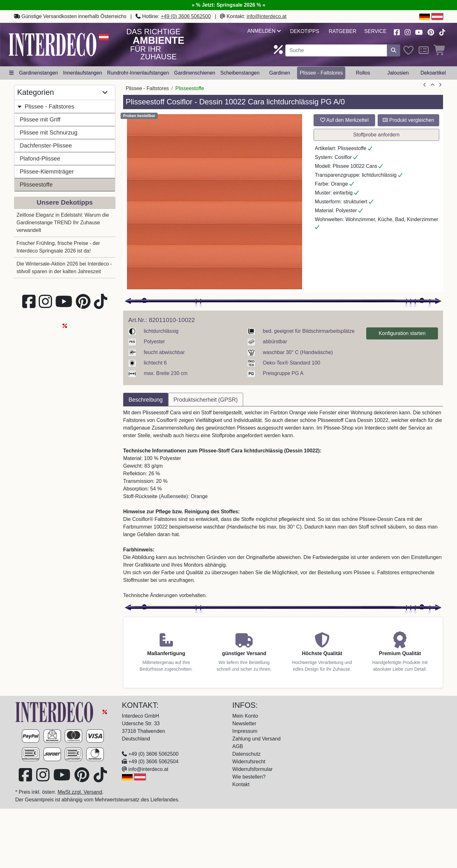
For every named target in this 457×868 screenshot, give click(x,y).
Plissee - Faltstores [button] (321, 73)
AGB (238, 746)
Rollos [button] (363, 73)
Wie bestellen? (249, 777)
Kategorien (62, 92)
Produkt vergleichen (408, 120)
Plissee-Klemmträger (47, 171)
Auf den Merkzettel (344, 120)
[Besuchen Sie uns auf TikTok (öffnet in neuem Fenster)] (442, 32)
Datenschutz (246, 754)
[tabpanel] (283, 504)
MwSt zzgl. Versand (80, 792)
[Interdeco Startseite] (53, 44)
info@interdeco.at (267, 16)
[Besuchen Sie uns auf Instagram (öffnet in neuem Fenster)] (407, 32)
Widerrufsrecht (249, 762)
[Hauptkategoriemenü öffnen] (11, 73)
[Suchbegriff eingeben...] (336, 50)
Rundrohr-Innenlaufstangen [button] (138, 73)
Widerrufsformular (252, 769)
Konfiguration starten (402, 333)
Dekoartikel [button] (433, 73)
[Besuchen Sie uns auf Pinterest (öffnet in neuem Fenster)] (431, 32)
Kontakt (241, 784)
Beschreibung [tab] (146, 400)
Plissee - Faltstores (46, 106)
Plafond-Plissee (40, 158)
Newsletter (244, 723)
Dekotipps (305, 31)
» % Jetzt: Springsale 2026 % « (228, 5)
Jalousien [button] (398, 73)
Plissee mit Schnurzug (49, 132)
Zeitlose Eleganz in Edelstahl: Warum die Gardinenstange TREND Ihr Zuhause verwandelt (63, 223)
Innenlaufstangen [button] (83, 73)
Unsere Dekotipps (65, 202)
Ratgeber (343, 31)
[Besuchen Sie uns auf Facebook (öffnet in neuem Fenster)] (397, 32)
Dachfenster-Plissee (46, 145)
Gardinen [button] (280, 73)
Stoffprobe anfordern (376, 135)
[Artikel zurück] (425, 85)
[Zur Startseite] (55, 712)
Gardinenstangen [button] (39, 73)
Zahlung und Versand (256, 739)
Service (375, 31)
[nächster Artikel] (440, 85)
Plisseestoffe (36, 184)
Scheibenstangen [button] (240, 73)
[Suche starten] (394, 50)
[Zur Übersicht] (433, 85)
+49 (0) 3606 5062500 (186, 16)
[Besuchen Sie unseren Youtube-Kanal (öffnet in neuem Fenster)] (419, 32)
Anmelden (264, 31)
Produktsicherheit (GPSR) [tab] (206, 400)
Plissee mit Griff (40, 119)
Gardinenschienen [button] (195, 73)
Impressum (245, 731)
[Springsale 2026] (105, 712)
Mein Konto (245, 716)
